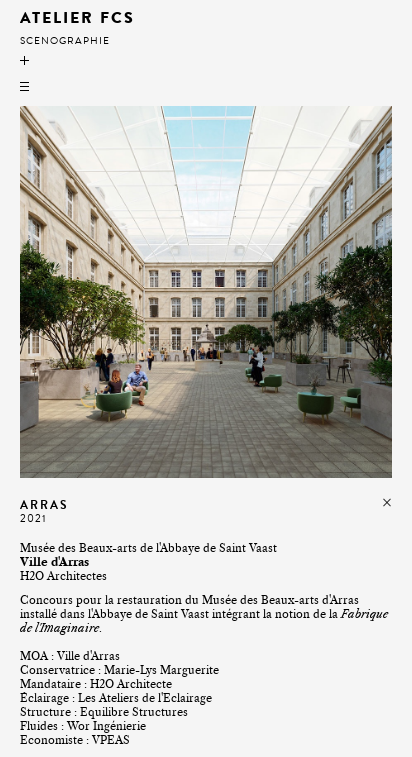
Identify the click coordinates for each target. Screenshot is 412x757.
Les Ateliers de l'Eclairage (145, 698)
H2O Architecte (131, 684)
